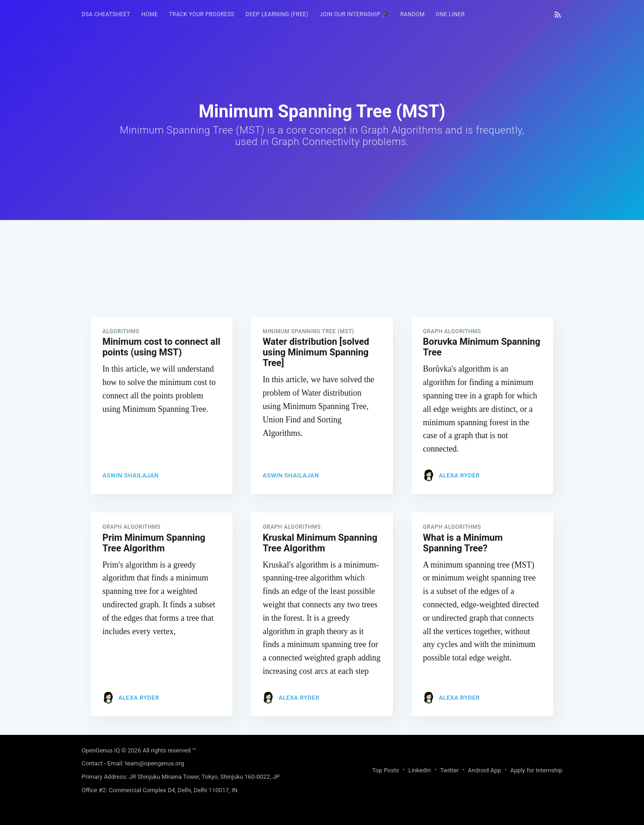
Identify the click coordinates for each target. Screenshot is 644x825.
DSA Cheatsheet (106, 14)
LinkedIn (420, 770)
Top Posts (386, 770)
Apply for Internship (537, 770)
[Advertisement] (322, 285)
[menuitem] (106, 15)
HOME (150, 14)
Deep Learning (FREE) (277, 14)
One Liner (451, 14)
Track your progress (202, 14)
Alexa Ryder (459, 475)
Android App (484, 770)
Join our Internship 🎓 (354, 14)
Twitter (449, 770)
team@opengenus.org (155, 763)
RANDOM (413, 14)
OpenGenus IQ (101, 750)
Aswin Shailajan (131, 475)
